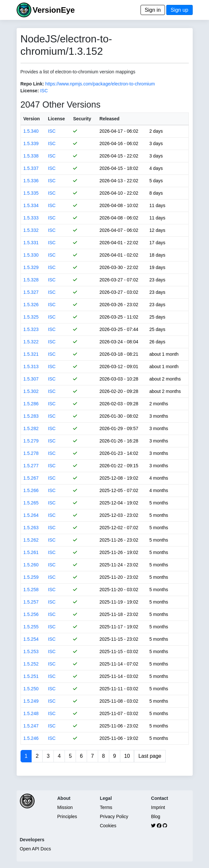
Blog (156, 816)
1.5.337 (31, 168)
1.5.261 (31, 552)
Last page (150, 756)
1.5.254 (31, 639)
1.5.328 (31, 280)
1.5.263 (31, 528)
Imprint (158, 807)
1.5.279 (31, 441)
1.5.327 (31, 292)
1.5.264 (31, 515)
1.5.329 (31, 267)
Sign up (179, 10)
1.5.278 (31, 453)
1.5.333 (31, 218)
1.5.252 (31, 664)
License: (30, 91)
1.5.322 (31, 342)
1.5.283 (31, 416)
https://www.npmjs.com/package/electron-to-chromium (100, 84)
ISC (44, 91)
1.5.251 (31, 676)
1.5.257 (31, 602)
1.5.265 (31, 503)
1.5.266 (31, 490)
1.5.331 (31, 243)
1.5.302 (31, 391)
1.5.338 (31, 156)
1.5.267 (31, 478)
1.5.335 (31, 193)
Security (82, 119)
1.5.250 (31, 689)
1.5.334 (31, 205)
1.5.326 (31, 305)
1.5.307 (31, 379)
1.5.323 (31, 329)
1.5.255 (31, 627)
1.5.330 (31, 255)
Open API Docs (36, 849)
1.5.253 (31, 651)
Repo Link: (32, 84)
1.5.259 (31, 577)
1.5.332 (31, 230)
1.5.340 (31, 131)
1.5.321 (31, 354)
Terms (106, 807)
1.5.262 (31, 540)
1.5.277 (31, 466)
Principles (67, 816)
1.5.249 (31, 701)
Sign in (153, 10)
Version (32, 119)
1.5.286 (31, 404)
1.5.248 (31, 713)
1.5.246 (31, 738)
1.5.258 (31, 590)
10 (127, 756)
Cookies (108, 826)
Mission (65, 807)
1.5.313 (31, 367)
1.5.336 (31, 181)
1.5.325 (31, 317)
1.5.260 (31, 565)
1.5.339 (31, 143)
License (56, 119)
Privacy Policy (114, 816)
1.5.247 (31, 726)
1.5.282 (31, 428)
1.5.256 (31, 614)
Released (109, 119)
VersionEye (54, 10)
